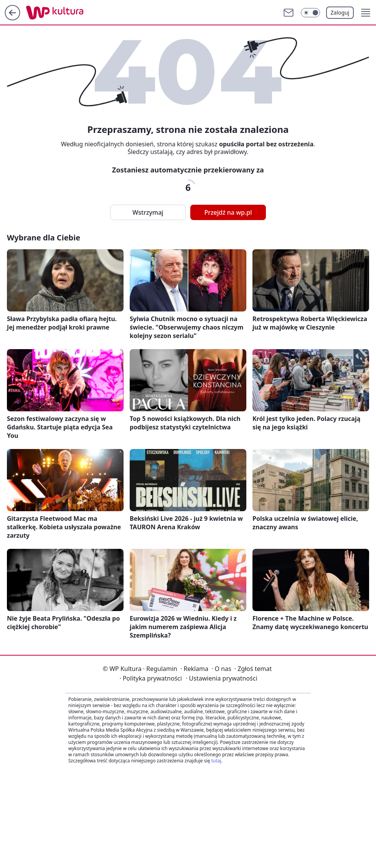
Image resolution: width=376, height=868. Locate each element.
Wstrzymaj (148, 212)
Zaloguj (340, 12)
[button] (366, 13)
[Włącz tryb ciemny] (310, 13)
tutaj (216, 761)
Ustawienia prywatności (221, 678)
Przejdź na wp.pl (228, 212)
